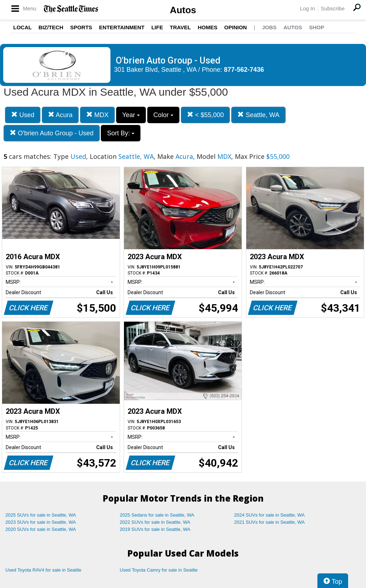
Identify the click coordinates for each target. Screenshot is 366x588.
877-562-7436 (244, 70)
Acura (60, 115)
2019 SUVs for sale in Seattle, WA (155, 529)
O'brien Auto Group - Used (52, 133)
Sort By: (121, 133)
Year (131, 115)
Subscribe (333, 8)
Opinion (235, 27)
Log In (307, 8)
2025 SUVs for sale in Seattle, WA (41, 515)
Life (157, 27)
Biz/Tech (51, 27)
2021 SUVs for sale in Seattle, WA (269, 522)
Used (23, 115)
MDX (97, 115)
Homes (207, 27)
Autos (183, 10)
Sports (81, 27)
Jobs (269, 27)
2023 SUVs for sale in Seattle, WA (41, 522)
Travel (180, 27)
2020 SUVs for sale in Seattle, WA (41, 529)
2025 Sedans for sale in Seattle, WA (157, 515)
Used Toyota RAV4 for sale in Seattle (43, 570)
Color (163, 115)
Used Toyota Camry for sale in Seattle (159, 570)
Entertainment (122, 27)
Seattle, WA (258, 115)
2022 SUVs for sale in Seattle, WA (155, 522)
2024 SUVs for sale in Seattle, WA (269, 515)
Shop (316, 27)
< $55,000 (206, 115)
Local (23, 27)
